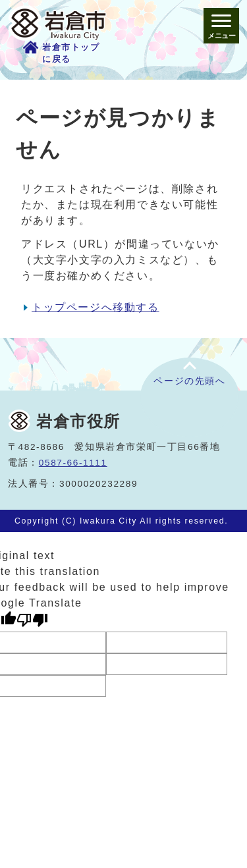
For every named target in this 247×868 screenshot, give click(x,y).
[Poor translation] (32, 620)
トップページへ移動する (96, 307)
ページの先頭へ (189, 381)
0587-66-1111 (73, 463)
